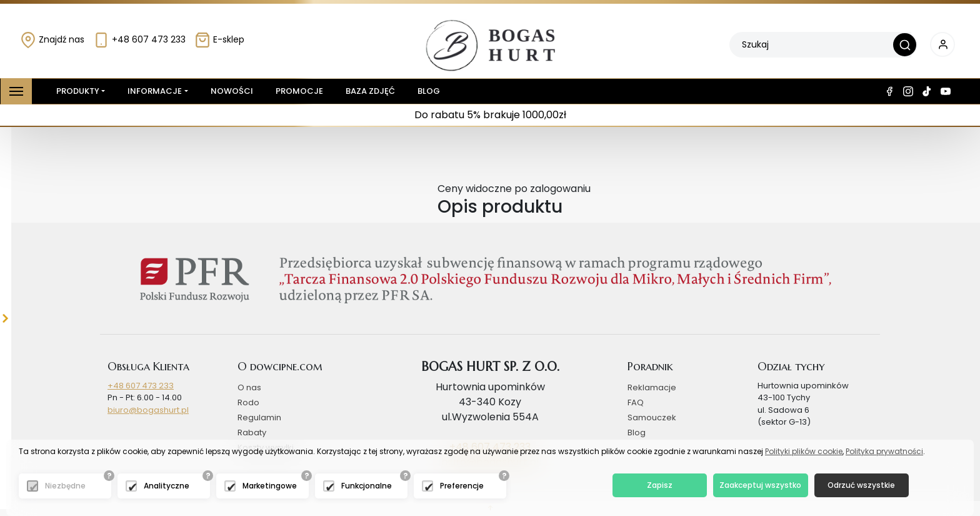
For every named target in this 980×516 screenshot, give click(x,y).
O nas (249, 387)
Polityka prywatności (884, 451)
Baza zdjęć (370, 91)
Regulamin (259, 417)
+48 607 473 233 (139, 39)
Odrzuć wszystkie (861, 485)
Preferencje (462, 486)
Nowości (232, 91)
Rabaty (252, 433)
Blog (429, 91)
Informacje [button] (155, 91)
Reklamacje (652, 387)
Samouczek (652, 417)
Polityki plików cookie (804, 451)
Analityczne (167, 486)
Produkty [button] (75, 91)
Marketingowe (270, 486)
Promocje (299, 91)
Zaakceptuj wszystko (760, 485)
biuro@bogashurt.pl (148, 410)
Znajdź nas (52, 39)
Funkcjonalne (367, 486)
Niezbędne (65, 486)
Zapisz (660, 485)
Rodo (248, 402)
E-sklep (219, 39)
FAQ (636, 402)
